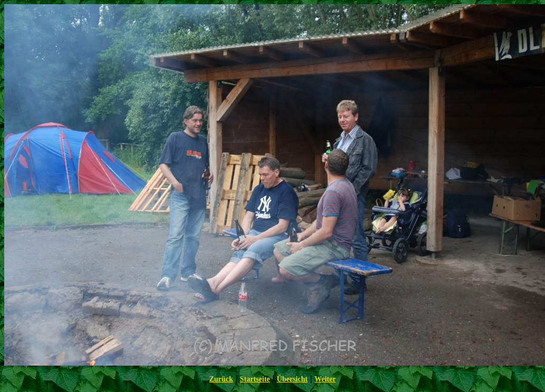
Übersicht (292, 379)
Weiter (325, 379)
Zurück (221, 379)
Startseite (255, 379)
